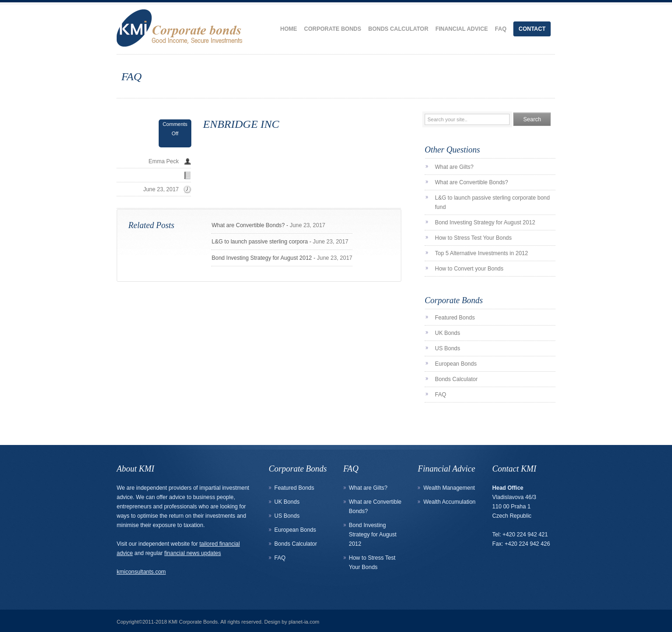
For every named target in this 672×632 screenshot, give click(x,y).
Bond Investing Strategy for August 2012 (262, 258)
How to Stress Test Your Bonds (473, 238)
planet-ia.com (304, 622)
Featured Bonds (455, 318)
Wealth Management (449, 488)
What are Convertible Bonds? (248, 225)
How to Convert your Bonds (469, 269)
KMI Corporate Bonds (193, 622)
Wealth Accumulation (449, 502)
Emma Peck (164, 161)
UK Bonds (448, 333)
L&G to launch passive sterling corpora (259, 242)
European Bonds (456, 364)
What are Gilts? (454, 167)
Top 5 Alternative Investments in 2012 (481, 253)
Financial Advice (462, 29)
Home (289, 29)
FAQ (501, 29)
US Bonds (448, 348)
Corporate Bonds (333, 29)
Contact (532, 29)
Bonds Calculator (398, 29)
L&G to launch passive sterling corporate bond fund (492, 202)
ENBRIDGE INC (241, 124)
